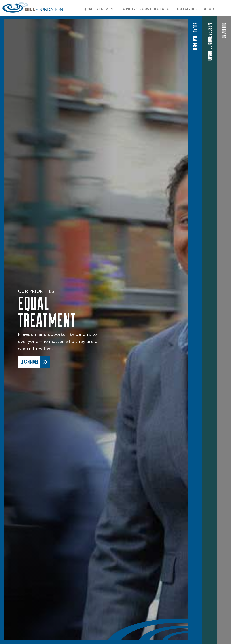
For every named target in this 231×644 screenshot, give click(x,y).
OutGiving (187, 9)
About (210, 9)
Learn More (35, 362)
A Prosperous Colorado (146, 9)
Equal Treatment (98, 9)
